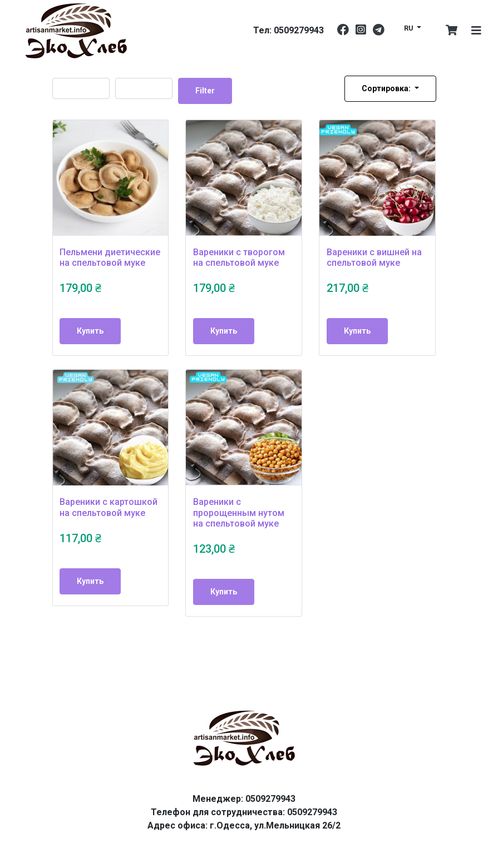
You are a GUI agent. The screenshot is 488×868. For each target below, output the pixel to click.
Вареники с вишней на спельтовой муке (374, 257)
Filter (205, 91)
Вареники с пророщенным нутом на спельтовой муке (239, 512)
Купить (90, 331)
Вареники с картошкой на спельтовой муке (109, 507)
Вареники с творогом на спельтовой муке (239, 257)
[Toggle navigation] (476, 31)
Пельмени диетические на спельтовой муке (110, 257)
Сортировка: (387, 88)
